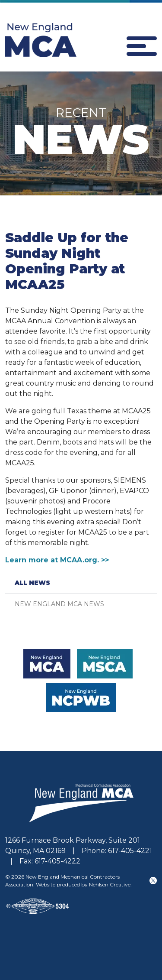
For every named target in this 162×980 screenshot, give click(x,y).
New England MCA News (59, 604)
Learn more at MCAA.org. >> (57, 560)
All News (32, 583)
